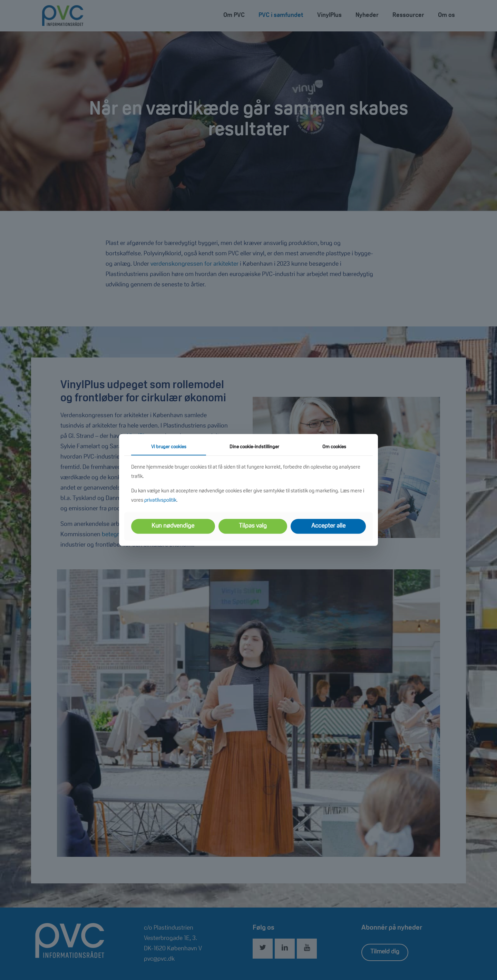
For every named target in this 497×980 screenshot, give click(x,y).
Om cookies (334, 447)
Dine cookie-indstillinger (254, 447)
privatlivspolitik (160, 501)
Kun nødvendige (173, 526)
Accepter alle (328, 526)
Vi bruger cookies (169, 447)
